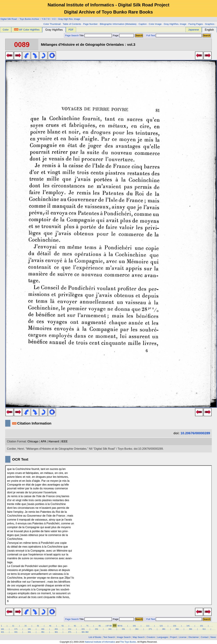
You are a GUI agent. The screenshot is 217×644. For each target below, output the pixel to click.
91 (121, 626)
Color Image (155, 24)
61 (75, 626)
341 (29, 632)
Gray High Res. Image (69, 19)
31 (38, 626)
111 (148, 626)
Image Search (124, 637)
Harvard (54, 441)
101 (134, 626)
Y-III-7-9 (45, 19)
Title (96, 35)
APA (43, 441)
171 (16, 629)
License (183, 637)
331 (16, 632)
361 (56, 632)
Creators (151, 637)
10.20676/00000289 (195, 433)
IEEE (64, 441)
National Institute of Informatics (100, 642)
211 (70, 629)
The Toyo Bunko (128, 642)
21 (25, 626)
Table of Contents (72, 24)
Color (6, 30)
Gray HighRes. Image (175, 24)
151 (201, 626)
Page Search (72, 35)
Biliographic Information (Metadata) (118, 24)
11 (13, 626)
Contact (205, 637)
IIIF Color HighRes (27, 30)
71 (87, 626)
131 (175, 626)
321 (3, 632)
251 (123, 629)
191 (43, 629)
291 (177, 629)
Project (173, 637)
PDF (71, 30)
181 (29, 629)
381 (83, 632)
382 (87, 632)
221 (83, 629)
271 (150, 629)
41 (50, 626)
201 (56, 629)
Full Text (151, 35)
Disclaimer (194, 637)
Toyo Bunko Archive (29, 19)
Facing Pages (196, 24)
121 (161, 626)
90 (119, 626)
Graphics (210, 24)
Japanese (194, 30)
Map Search (139, 637)
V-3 (54, 19)
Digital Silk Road (9, 19)
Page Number (90, 24)
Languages (162, 637)
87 (108, 626)
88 (110, 626)
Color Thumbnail (52, 24)
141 (188, 626)
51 (63, 626)
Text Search (109, 637)
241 (110, 629)
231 (97, 629)
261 (137, 629)
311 (204, 629)
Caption (143, 24)
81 (100, 626)
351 (43, 632)
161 (3, 629)
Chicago (33, 441)
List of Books (95, 637)
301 (191, 629)
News (213, 637)
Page (123, 35)
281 (164, 629)
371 (70, 632)
